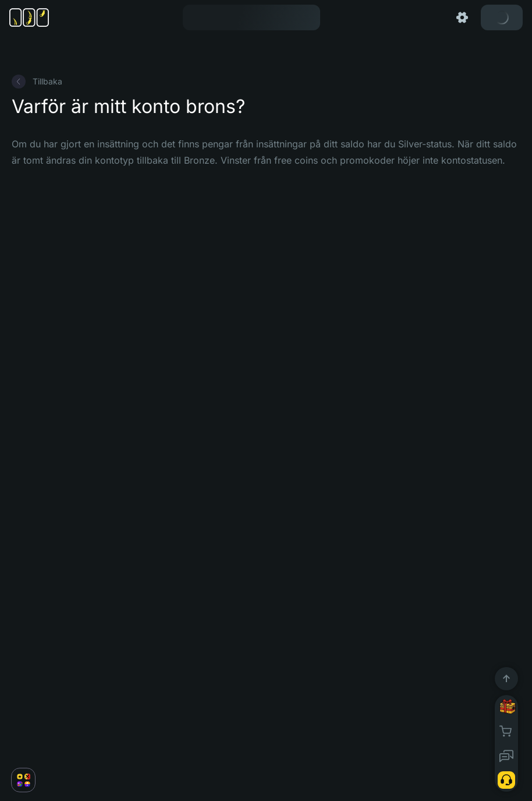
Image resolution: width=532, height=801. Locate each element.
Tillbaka (37, 82)
